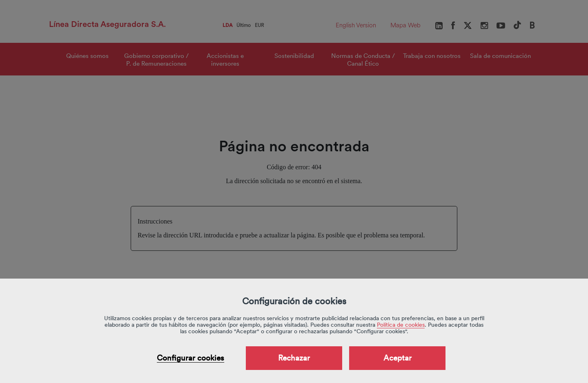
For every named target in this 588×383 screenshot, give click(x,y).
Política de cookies (401, 325)
